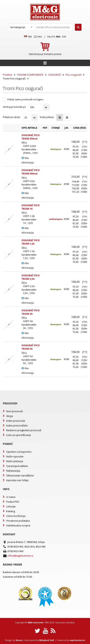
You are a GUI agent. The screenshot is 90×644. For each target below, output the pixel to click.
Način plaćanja (15, 461)
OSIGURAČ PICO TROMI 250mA (31, 137)
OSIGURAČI (55, 75)
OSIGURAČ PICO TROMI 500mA (31, 172)
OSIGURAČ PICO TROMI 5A (31, 347)
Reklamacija (13, 471)
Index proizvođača (17, 425)
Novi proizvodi (14, 411)
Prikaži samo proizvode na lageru (25, 99)
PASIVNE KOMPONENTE (30, 75)
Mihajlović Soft (47, 640)
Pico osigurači (73, 75)
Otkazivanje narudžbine (20, 475)
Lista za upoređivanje (19, 435)
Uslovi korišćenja (16, 516)
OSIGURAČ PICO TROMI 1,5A (31, 242)
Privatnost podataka (18, 521)
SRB (28, 37)
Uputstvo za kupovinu (19, 452)
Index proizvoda (16, 421)
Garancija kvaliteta (17, 466)
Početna (8, 75)
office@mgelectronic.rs (20, 556)
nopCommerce (77, 640)
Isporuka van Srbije (17, 480)
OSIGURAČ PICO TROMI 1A (31, 207)
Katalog (11, 511)
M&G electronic (36, 622)
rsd (58, 37)
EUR (64, 37)
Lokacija (11, 506)
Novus (19, 640)
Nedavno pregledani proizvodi (24, 430)
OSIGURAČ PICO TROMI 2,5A (31, 277)
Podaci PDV (13, 502)
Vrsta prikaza (47, 117)
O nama (11, 497)
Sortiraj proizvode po (14, 107)
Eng (38, 37)
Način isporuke (15, 456)
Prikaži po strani (11, 117)
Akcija (10, 416)
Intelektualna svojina (18, 525)
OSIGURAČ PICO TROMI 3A (31, 312)
